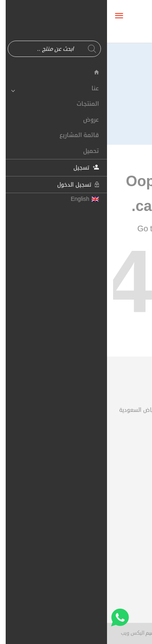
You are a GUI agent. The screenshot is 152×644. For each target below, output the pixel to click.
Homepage (73, 229)
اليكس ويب (26, 633)
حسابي (129, 478)
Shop (112, 229)
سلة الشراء (125, 493)
